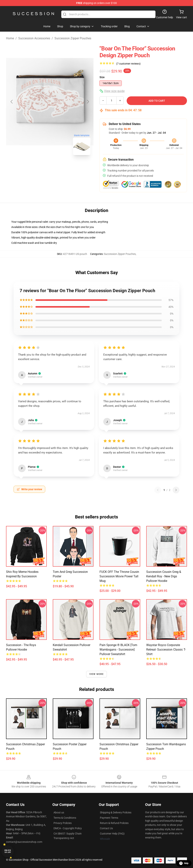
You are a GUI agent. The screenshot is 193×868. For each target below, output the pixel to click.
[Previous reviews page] (158, 490)
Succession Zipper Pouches (73, 38)
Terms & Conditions (65, 818)
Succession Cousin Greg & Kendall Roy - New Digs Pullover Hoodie (164, 576)
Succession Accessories (34, 38)
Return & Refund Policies (114, 823)
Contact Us (106, 828)
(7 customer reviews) (128, 64)
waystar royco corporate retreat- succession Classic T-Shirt (166, 650)
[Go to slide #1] (40, 166)
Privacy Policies (63, 823)
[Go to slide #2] (60, 166)
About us (59, 812)
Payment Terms (109, 818)
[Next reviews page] (176, 490)
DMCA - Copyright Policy (68, 828)
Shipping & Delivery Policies (116, 812)
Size (102, 77)
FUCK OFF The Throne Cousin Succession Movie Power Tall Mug (119, 576)
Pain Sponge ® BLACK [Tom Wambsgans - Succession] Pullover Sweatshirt (118, 650)
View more (97, 674)
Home (10, 38)
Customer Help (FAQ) (112, 834)
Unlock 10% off (8, 851)
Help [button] (184, 863)
